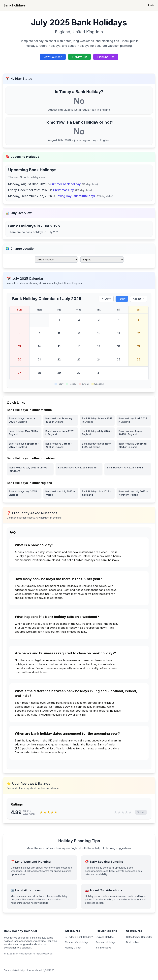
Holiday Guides (73, 948)
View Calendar (53, 57)
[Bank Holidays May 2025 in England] (24, 433)
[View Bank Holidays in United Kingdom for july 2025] (30, 469)
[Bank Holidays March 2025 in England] (97, 420)
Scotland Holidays (106, 942)
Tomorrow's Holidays (77, 942)
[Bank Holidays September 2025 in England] (24, 445)
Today (122, 299)
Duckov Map (133, 942)
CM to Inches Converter (139, 937)
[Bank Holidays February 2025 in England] (61, 420)
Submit (141, 812)
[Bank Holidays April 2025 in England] (134, 420)
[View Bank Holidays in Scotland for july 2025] (97, 493)
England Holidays (105, 937)
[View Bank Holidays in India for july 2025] (128, 469)
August (139, 299)
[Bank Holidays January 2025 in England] (24, 420)
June (106, 299)
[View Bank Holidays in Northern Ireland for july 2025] (134, 493)
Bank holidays (15, 5)
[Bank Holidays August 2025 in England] (134, 433)
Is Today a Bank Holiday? (79, 937)
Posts (151, 5)
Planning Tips (106, 57)
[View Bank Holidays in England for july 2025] (24, 493)
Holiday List (79, 57)
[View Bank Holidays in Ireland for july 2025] (79, 469)
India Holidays (103, 948)
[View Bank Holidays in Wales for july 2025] (61, 493)
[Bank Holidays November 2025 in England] (97, 445)
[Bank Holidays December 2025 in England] (134, 445)
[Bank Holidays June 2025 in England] (61, 433)
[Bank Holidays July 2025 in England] (97, 433)
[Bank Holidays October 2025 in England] (61, 445)
